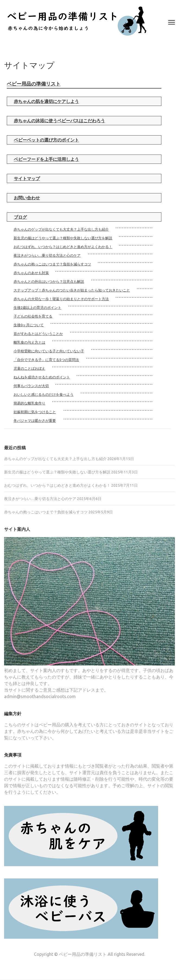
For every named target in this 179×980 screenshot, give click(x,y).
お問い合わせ (27, 198)
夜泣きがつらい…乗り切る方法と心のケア (47, 255)
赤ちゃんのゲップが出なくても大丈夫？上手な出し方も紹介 (61, 229)
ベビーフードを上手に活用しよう (46, 159)
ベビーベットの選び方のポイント (46, 140)
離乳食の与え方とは (29, 342)
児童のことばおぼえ (29, 368)
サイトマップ (27, 178)
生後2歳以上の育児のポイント (37, 307)
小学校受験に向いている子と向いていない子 (49, 351)
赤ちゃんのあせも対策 (31, 273)
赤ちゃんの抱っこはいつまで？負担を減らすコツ (52, 264)
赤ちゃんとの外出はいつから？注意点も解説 (49, 281)
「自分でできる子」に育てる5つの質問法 (46, 360)
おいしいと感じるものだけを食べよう (44, 394)
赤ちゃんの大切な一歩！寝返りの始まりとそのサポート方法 (61, 299)
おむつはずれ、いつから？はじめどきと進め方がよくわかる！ (63, 247)
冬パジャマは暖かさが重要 (35, 420)
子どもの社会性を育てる (33, 316)
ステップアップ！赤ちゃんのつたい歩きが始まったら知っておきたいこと (72, 290)
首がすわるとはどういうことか (38, 334)
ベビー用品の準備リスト (34, 84)
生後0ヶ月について (29, 325)
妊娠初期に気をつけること (35, 412)
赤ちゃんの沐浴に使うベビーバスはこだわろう (59, 121)
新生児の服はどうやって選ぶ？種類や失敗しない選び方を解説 (63, 238)
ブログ (20, 217)
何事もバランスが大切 (31, 386)
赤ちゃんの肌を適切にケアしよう (46, 101)
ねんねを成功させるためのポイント (42, 377)
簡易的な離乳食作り (29, 403)
